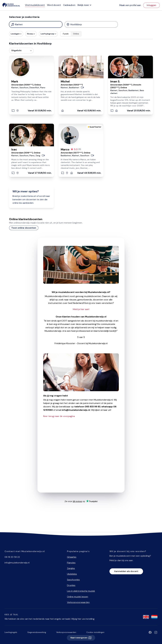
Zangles (71, 568)
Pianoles (71, 563)
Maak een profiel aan (130, 5)
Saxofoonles (73, 580)
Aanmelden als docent (126, 571)
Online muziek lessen (78, 597)
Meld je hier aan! (81, 309)
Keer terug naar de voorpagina (59, 416)
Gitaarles (72, 557)
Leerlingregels (11, 632)
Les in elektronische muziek (81, 591)
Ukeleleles (72, 574)
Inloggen (151, 5)
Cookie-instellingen (95, 632)
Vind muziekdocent (35, 5)
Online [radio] (76, 34)
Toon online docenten (24, 228)
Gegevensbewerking (37, 632)
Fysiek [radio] (66, 34)
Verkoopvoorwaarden (78, 602)
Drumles (71, 585)
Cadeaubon (69, 5)
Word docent (54, 5)
